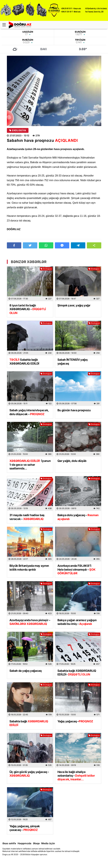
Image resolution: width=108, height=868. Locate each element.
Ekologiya (18, 130)
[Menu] (6, 25)
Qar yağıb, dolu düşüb (72, 461)
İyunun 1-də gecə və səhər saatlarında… (30, 465)
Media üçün (48, 843)
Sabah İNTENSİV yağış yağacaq (73, 361)
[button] (94, 245)
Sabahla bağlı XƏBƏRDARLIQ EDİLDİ (24, 361)
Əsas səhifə (9, 843)
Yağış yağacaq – (75, 721)
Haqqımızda (24, 843)
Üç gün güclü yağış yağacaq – (29, 774)
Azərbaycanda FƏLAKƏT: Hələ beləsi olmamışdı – (76, 569)
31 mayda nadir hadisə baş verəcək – (27, 517)
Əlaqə (36, 843)
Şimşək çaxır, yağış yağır (74, 305)
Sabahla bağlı (29, 723)
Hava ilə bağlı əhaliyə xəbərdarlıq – (76, 776)
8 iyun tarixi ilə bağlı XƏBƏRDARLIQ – (28, 309)
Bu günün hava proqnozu (74, 410)
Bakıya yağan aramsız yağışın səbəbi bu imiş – (77, 622)
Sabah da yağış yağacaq (26, 671)
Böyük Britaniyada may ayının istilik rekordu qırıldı (29, 568)
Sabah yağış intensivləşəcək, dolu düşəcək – (29, 412)
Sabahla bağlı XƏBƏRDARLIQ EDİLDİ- (77, 673)
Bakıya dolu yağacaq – (78, 517)
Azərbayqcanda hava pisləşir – (30, 622)
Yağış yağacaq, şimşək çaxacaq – (25, 828)
